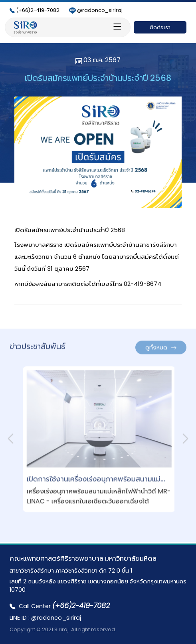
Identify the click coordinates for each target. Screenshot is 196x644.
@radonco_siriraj (96, 10)
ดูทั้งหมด (161, 345)
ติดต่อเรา (160, 27)
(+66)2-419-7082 (35, 10)
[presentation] (11, 436)
